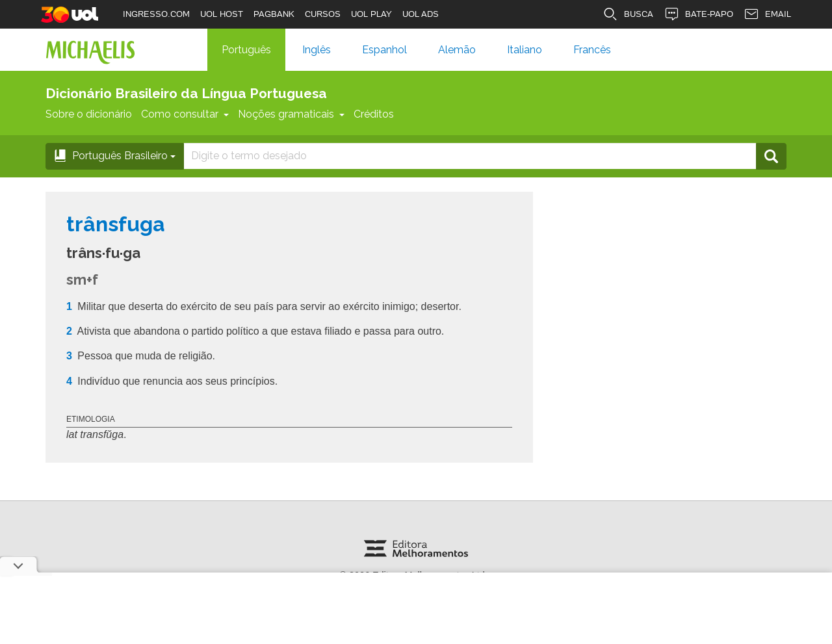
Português (246, 50)
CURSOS (323, 14)
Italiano (525, 50)
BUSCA (628, 14)
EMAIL (767, 14)
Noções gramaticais (291, 114)
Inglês (317, 50)
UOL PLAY (371, 14)
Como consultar (185, 114)
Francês (592, 50)
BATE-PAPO (698, 14)
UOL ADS (421, 14)
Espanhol (384, 50)
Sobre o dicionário (89, 114)
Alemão (457, 50)
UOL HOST (222, 14)
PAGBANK (274, 14)
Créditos (374, 114)
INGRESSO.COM (156, 14)
